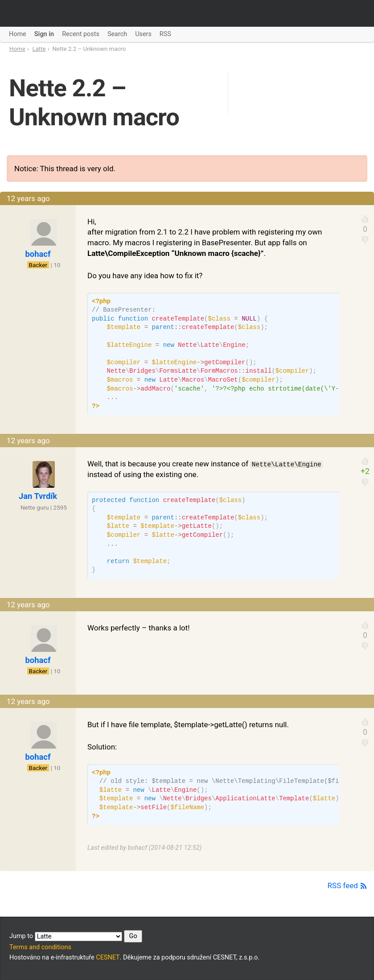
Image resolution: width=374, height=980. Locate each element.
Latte (39, 49)
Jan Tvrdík (38, 496)
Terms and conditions (40, 947)
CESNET (108, 957)
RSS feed (347, 885)
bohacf (38, 254)
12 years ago (28, 198)
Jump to (76, 936)
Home (17, 49)
